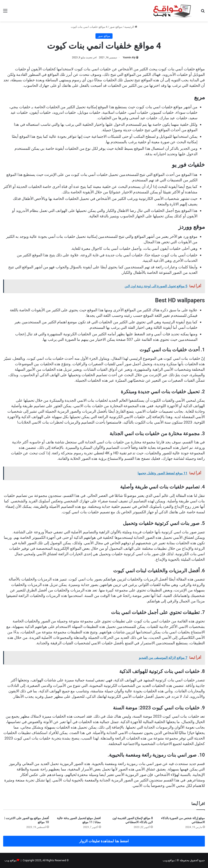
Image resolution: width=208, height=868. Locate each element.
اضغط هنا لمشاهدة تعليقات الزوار (104, 841)
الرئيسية (131, 27)
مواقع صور (116, 27)
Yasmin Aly (129, 58)
